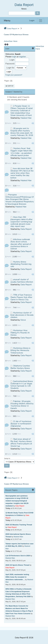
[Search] (22, 13)
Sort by (10, 86)
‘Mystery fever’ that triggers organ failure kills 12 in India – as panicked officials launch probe (21, 152)
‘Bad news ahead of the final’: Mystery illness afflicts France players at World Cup (21, 443)
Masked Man (26, 118)
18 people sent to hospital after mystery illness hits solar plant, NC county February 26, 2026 (22, 132)
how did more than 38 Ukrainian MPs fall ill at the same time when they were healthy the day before (22, 173)
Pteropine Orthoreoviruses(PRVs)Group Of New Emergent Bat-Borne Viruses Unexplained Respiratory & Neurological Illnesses (20, 199)
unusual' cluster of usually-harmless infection (22, 281)
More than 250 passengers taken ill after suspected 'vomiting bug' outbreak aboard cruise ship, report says (22, 222)
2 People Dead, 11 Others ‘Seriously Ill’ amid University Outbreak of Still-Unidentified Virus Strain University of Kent (22, 111)
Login (32, 21)
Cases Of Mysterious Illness (16, 35)
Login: (12, 60)
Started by (18, 92)
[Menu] (41, 21)
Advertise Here (11, 41)
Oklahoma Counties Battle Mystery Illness (20, 367)
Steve (23, 320)
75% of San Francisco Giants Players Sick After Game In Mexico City (21, 297)
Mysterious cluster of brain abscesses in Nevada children (22, 315)
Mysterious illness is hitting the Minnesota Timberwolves (20, 350)
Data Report (24, 5)
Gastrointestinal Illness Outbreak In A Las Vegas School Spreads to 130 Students (22, 385)
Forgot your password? (14, 75)
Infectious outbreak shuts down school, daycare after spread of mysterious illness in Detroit (21, 244)
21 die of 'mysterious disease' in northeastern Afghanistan (21, 424)
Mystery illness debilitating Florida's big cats (21, 264)
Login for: (10, 68)
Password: (10, 64)
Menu (7, 21)
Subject (9, 92)
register (22, 57)
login (14, 57)
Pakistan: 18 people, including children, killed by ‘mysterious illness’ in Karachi (22, 405)
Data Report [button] (12, 29)
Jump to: (7, 458)
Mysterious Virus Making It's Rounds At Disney (20, 333)
